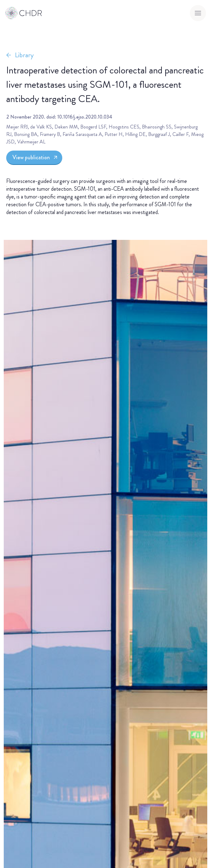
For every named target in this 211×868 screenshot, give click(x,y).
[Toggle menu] (198, 13)
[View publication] (34, 158)
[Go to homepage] (24, 13)
